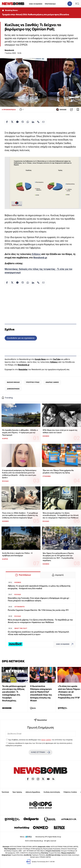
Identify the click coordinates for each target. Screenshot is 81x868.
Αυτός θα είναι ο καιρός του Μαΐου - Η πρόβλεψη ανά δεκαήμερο (17, 554)
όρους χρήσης (46, 740)
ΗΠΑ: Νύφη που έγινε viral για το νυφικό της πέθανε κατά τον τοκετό (60, 431)
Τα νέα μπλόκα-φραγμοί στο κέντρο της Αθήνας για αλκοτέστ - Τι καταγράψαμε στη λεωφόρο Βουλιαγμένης (14, 693)
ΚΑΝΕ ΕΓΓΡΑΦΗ (40, 752)
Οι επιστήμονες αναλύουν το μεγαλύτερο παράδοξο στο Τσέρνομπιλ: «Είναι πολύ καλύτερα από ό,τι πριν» (39, 633)
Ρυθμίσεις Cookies (70, 792)
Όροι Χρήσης (17, 792)
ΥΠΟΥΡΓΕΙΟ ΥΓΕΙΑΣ (33, 382)
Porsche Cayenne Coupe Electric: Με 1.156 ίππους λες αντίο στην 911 (38, 610)
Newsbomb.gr (40, 258)
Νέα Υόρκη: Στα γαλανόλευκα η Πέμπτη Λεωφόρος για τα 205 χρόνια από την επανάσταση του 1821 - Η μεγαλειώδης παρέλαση (58, 557)
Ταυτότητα (5, 792)
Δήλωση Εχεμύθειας (33, 792)
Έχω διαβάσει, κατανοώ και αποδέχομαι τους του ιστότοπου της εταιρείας (40, 740)
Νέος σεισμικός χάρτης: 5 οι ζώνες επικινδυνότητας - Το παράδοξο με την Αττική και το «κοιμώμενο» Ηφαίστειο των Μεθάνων (61, 515)
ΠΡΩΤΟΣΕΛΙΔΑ (50, 4)
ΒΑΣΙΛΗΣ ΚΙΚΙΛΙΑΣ (13, 382)
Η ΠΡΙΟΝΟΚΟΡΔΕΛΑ (9, 110)
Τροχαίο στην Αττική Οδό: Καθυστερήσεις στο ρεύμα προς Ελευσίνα (36, 14)
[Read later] (78, 110)
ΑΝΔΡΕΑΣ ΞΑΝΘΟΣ (52, 382)
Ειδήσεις (36, 254)
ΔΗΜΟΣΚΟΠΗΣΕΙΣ (13, 389)
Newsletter (23, 369)
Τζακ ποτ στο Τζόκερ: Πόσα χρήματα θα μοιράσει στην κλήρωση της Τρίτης (58, 472)
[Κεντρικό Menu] (77, 4)
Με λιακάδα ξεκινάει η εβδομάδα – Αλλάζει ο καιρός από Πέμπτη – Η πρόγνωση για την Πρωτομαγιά (20, 432)
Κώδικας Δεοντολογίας (52, 792)
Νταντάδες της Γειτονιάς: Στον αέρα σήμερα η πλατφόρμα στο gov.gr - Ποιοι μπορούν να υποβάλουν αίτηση (39, 599)
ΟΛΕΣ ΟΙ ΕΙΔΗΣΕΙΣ (36, 4)
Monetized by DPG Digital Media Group (48, 837)
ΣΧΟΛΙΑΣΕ (61, 110)
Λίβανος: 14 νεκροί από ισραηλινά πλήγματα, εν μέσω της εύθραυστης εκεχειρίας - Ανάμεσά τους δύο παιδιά (39, 587)
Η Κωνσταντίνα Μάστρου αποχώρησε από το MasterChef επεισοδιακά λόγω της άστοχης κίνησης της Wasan (41, 693)
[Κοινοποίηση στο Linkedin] (33, 122)
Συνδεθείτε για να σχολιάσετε (21, 338)
